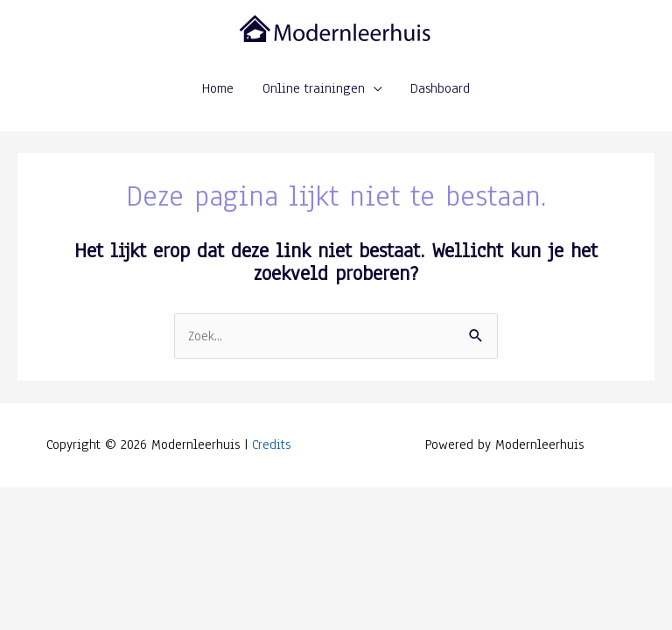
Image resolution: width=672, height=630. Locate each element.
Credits (271, 444)
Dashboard (440, 88)
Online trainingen (314, 88)
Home (218, 88)
